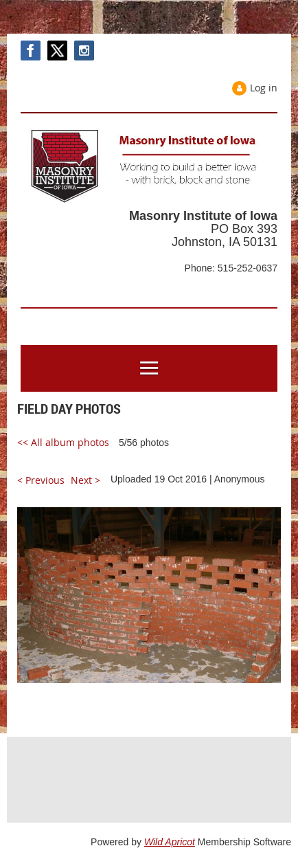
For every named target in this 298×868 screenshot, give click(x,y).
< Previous (41, 480)
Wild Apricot (170, 842)
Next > (85, 480)
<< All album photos (63, 442)
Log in (264, 88)
